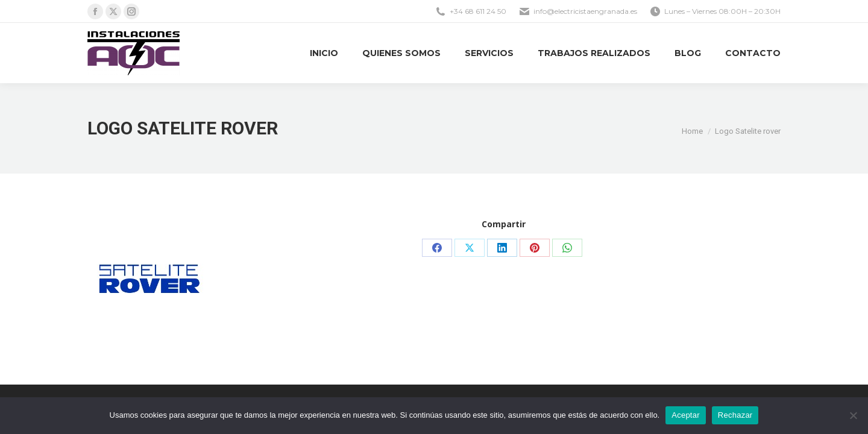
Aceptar (686, 415)
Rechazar (735, 415)
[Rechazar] (853, 415)
